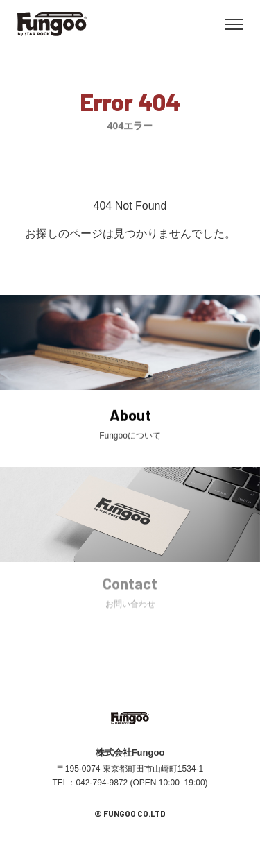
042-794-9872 (102, 783)
